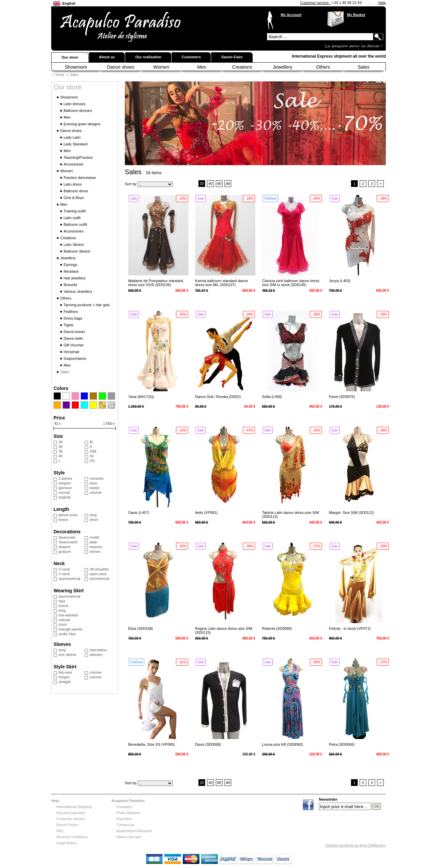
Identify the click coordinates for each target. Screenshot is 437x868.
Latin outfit (72, 218)
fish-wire (65, 672)
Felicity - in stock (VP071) (350, 628)
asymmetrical (69, 579)
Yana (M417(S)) (141, 397)
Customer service (71, 819)
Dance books (74, 332)
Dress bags (73, 318)
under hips (67, 634)
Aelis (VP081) (206, 513)
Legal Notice (66, 843)
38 (61, 451)
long (93, 515)
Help (382, 3)
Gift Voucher (74, 345)
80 (219, 184)
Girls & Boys (74, 198)
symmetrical (100, 579)
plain (94, 542)
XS (92, 461)
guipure (65, 551)
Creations (242, 67)
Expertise (124, 819)
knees (63, 520)
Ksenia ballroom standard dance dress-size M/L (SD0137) (222, 283)
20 (202, 184)
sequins (96, 547)
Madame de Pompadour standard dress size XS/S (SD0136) (156, 283)
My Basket (356, 15)
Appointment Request (134, 831)
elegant (65, 483)
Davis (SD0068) (208, 744)
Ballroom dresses (78, 111)
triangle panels (71, 629)
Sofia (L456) (272, 397)
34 (61, 442)
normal (64, 492)
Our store (70, 57)
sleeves (96, 655)
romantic (97, 478)
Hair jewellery (75, 278)
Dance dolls (73, 338)
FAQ (60, 831)
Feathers (71, 312)
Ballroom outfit (75, 224)
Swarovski (67, 537)
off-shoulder (99, 569)
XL (92, 456)
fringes (64, 677)
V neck (64, 574)
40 (61, 456)
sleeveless (98, 650)
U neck (64, 569)
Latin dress (73, 184)
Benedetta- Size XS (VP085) (151, 744)
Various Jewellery (78, 291)
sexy (94, 483)
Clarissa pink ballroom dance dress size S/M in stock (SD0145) (291, 283)
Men (202, 67)
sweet (95, 488)
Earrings (70, 265)
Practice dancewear (80, 178)
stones (95, 551)
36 (61, 447)
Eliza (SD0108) (141, 628)
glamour (65, 488)
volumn (96, 677)
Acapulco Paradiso (128, 801)
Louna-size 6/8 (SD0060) (282, 744)
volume (96, 492)
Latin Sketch (74, 245)
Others (323, 67)
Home (60, 75)
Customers (191, 57)
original (64, 497)
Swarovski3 (68, 542)
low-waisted (68, 615)
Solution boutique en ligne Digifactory (355, 845)
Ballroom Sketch (77, 251)
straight (65, 682)
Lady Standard (76, 144)
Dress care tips (129, 837)
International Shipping (74, 807)
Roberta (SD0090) (277, 628)
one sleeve (67, 655)
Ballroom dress (76, 191)
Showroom (76, 67)
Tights (69, 325)
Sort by (131, 184)
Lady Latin (72, 137)
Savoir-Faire (232, 57)
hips (62, 601)
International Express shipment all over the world (339, 56)
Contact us (125, 825)
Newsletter (328, 799)
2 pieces (65, 478)
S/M (93, 451)
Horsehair (72, 352)
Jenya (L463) (340, 281)
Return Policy (67, 825)
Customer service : (316, 3)
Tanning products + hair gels (87, 305)
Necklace (71, 271)
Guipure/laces (75, 358)
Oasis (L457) (139, 513)
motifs (95, 537)
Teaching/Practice (78, 157)
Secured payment (71, 813)
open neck (98, 574)
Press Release (128, 813)
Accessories (73, 164)
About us (107, 57)
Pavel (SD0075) (342, 397)
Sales (364, 67)
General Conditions (72, 837)
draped (64, 547)
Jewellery (282, 67)
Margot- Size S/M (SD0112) (352, 513)
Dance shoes (121, 67)
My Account (291, 15)
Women (161, 67)
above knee (68, 515)
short (94, 520)
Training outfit (75, 211)
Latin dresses (74, 104)
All (228, 184)
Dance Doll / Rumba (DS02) (218, 397)
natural (64, 620)
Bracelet (70, 285)
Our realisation (148, 57)
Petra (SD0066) (342, 744)
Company (124, 807)
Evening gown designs (82, 124)
